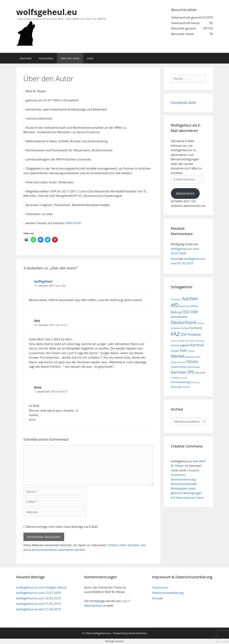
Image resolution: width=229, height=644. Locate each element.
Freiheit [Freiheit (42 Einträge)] (194, 334)
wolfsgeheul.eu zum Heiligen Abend (41, 587)
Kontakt (157, 598)
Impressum (160, 587)
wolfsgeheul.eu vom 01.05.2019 (39, 604)
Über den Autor (70, 58)
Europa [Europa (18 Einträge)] (185, 328)
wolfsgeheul (43, 281)
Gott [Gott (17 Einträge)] (192, 341)
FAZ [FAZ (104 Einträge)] (175, 334)
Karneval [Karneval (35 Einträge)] (197, 345)
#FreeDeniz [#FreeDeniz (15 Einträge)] (176, 299)
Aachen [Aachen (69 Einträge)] (190, 298)
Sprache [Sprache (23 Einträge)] (200, 373)
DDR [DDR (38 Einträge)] (194, 312)
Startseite (26, 58)
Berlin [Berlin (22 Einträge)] (195, 306)
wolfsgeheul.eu (47, 12)
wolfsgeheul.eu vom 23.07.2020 (39, 593)
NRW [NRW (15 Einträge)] (198, 357)
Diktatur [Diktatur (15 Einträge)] (201, 323)
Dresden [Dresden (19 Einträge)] (176, 328)
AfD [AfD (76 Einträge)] (175, 305)
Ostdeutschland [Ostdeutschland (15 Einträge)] (178, 362)
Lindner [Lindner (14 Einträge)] (192, 351)
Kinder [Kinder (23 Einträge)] (175, 351)
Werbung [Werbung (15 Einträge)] (195, 382)
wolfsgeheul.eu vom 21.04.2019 (39, 609)
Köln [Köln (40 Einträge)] (184, 350)
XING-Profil (73, 223)
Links (90, 58)
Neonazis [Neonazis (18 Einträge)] (190, 357)
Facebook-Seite (184, 103)
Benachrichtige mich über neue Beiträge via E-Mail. (62, 527)
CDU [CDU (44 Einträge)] (186, 312)
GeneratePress (138, 633)
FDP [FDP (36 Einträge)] (184, 335)
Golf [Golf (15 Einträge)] (187, 341)
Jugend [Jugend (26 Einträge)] (185, 345)
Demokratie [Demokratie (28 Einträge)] (179, 317)
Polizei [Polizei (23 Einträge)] (183, 367)
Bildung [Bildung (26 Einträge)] (176, 312)
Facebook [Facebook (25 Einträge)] (196, 328)
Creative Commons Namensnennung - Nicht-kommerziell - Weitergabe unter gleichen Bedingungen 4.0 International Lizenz (187, 484)
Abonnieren (185, 193)
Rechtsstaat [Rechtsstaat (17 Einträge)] (194, 367)
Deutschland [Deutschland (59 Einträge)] (184, 322)
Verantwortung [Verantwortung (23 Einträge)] (180, 382)
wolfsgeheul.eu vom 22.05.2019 (39, 598)
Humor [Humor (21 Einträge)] (175, 345)
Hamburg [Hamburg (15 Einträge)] (199, 341)
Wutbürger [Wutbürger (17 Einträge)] (177, 387)
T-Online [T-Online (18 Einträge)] (175, 378)
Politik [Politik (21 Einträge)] (174, 367)
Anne (175, 259)
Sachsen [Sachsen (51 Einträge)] (179, 372)
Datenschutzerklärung (168, 593)
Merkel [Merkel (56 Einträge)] (178, 356)
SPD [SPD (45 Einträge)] (191, 372)
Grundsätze (46, 58)
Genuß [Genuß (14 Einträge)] (174, 341)
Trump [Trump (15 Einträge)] (184, 378)
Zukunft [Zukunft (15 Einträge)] (186, 387)
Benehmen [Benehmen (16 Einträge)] (185, 306)
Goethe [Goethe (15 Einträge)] (181, 341)
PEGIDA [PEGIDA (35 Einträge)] (192, 362)
